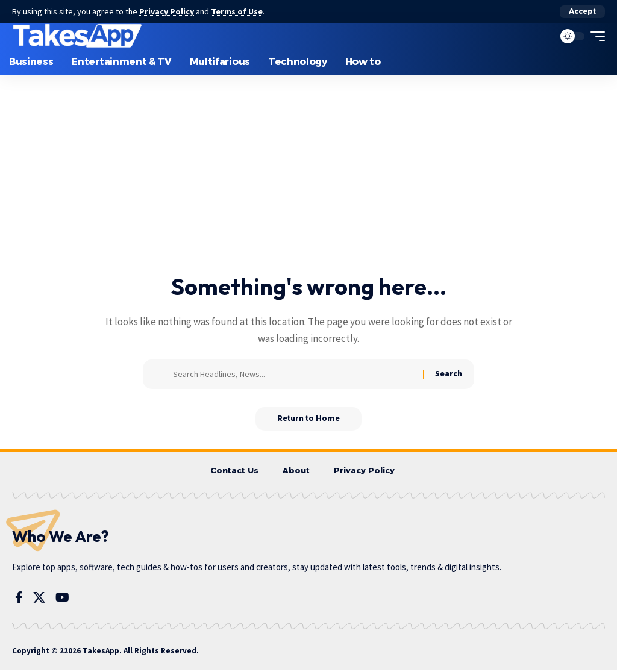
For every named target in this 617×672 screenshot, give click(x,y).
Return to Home (309, 419)
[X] (39, 599)
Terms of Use (239, 11)
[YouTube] (62, 599)
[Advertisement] (308, 182)
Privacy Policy (168, 11)
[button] (582, 11)
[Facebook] (19, 599)
